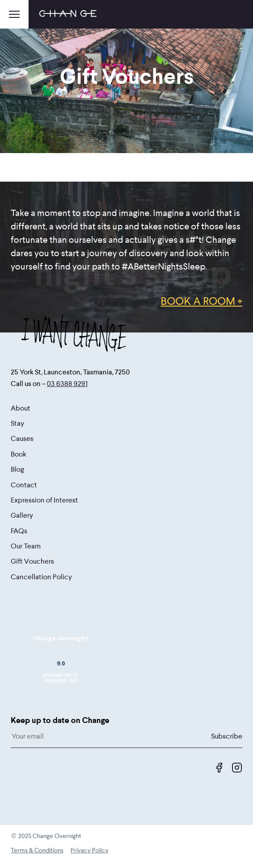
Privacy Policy (89, 850)
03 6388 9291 (67, 384)
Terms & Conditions (37, 850)
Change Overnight (61, 638)
